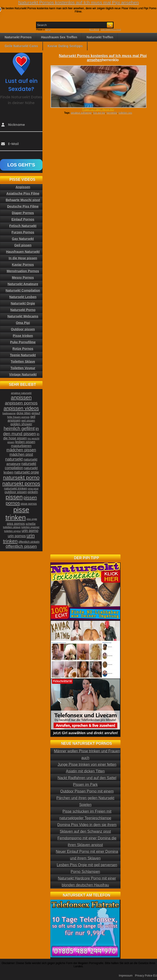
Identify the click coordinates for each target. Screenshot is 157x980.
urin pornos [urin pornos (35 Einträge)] (17, 536)
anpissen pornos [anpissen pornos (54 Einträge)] (21, 403)
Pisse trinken (23, 336)
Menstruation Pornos (23, 271)
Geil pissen (23, 245)
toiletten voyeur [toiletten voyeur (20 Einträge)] (12, 531)
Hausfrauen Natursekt (23, 252)
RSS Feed (94, 30)
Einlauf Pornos (23, 219)
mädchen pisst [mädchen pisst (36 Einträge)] (21, 454)
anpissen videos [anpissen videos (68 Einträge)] (21, 408)
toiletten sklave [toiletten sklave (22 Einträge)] (12, 527)
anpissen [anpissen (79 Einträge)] (21, 397)
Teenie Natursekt (23, 355)
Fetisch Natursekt (23, 226)
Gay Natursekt (23, 239)
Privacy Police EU (146, 976)
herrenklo (112, 113)
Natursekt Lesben (23, 297)
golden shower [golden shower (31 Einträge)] (21, 424)
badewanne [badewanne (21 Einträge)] (9, 413)
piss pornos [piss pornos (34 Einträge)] (16, 523)
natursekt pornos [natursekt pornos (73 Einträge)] (21, 484)
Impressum (126, 976)
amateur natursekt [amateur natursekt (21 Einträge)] (21, 393)
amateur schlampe (81, 113)
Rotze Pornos (23, 349)
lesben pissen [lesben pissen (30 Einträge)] (25, 442)
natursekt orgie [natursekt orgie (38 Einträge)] (27, 472)
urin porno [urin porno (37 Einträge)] (30, 531)
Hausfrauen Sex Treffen (59, 37)
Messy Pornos (23, 277)
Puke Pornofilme (23, 342)
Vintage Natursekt (23, 374)
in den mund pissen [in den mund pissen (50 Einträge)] (21, 431)
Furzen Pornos (23, 232)
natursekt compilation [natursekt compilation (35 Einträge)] (20, 466)
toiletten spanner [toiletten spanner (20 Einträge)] (30, 527)
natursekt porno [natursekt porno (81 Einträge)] (21, 477)
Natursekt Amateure (23, 284)
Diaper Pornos (23, 213)
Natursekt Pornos (18, 37)
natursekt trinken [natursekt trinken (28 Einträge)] (16, 488)
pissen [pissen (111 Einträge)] (14, 497)
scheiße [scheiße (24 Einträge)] (31, 524)
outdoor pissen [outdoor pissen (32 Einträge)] (16, 492)
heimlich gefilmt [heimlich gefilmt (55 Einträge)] (19, 428)
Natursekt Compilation (23, 290)
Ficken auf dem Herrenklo (98, 109)
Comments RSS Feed (111, 30)
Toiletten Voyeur (23, 368)
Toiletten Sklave (23, 362)
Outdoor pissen (23, 329)
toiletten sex (125, 113)
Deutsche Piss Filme (23, 206)
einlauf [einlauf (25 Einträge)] (36, 413)
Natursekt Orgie (23, 303)
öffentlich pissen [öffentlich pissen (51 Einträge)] (21, 546)
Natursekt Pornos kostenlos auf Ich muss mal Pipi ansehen (78, 3)
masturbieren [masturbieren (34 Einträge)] (21, 446)
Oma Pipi (23, 323)
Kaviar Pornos (23, 265)
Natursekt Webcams (23, 316)
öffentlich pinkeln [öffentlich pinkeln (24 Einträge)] (29, 542)
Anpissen (23, 187)
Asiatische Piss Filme (23, 193)
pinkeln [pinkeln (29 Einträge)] (33, 492)
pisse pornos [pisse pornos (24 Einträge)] (29, 504)
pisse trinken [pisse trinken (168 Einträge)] (17, 514)
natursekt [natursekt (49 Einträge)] (14, 459)
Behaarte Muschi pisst (23, 200)
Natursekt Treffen (100, 37)
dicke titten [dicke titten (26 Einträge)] (24, 413)
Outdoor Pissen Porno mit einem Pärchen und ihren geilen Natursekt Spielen (85, 798)
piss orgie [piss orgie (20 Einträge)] (32, 519)
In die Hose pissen (23, 258)
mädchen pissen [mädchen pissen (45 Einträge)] (21, 450)
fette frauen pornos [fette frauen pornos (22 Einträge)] (18, 417)
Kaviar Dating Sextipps (65, 46)
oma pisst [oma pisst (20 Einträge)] (33, 488)
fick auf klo (99, 113)
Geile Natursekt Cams (21, 46)
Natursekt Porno (23, 310)
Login (48, 30)
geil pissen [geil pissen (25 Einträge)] (28, 421)
